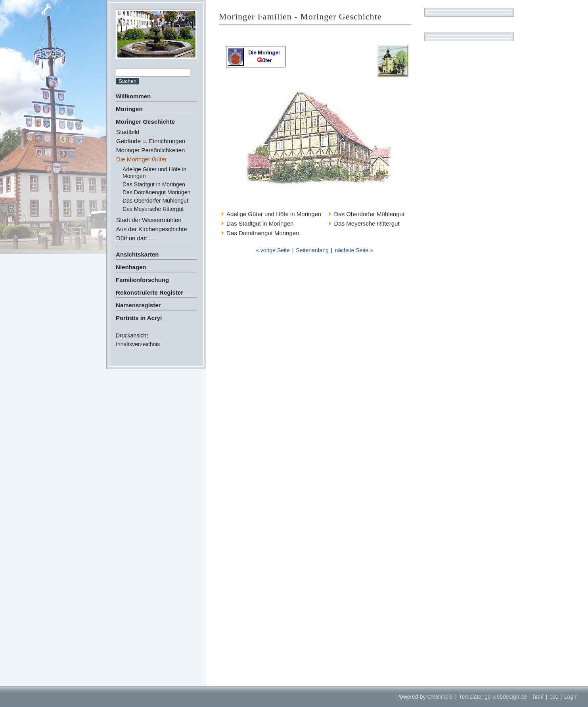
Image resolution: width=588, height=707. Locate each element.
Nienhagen (131, 267)
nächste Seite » (354, 250)
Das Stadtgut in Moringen (154, 184)
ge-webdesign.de (506, 697)
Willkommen (133, 96)
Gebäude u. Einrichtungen (151, 141)
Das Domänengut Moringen (156, 192)
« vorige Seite (273, 250)
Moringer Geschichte (145, 122)
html (538, 697)
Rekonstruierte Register (149, 292)
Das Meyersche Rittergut (153, 209)
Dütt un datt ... (135, 238)
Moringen (129, 109)
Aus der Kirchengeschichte (151, 229)
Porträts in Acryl (139, 318)
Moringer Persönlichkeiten (150, 150)
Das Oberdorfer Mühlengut (155, 201)
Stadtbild (128, 132)
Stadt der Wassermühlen (149, 220)
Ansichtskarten (137, 254)
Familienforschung (142, 280)
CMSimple (440, 697)
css (554, 697)
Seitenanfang (312, 250)
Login (571, 697)
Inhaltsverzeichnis (138, 344)
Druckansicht (132, 335)
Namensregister (138, 305)
